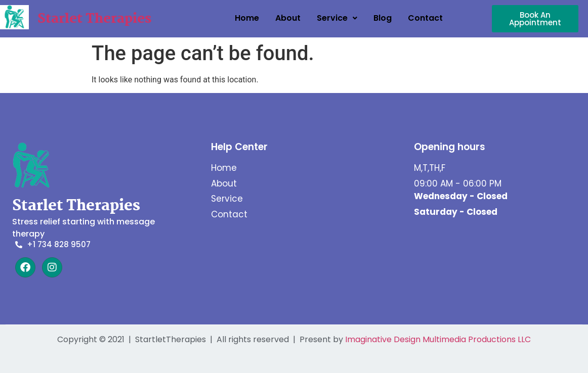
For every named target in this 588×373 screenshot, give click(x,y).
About (288, 18)
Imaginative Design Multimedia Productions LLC (438, 339)
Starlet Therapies (94, 19)
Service (337, 18)
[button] (337, 18)
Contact (425, 18)
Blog (383, 18)
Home (247, 18)
